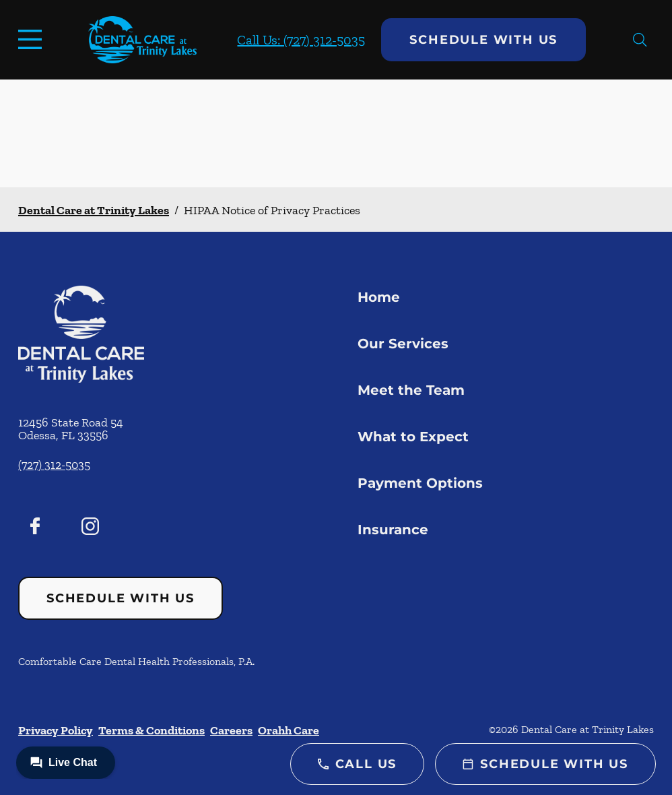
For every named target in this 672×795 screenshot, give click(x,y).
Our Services (403, 344)
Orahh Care (289, 730)
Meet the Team (411, 390)
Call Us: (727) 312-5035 (301, 40)
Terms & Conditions (152, 730)
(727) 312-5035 (54, 465)
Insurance (393, 530)
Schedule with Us (483, 40)
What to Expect (413, 437)
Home (379, 297)
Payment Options (420, 483)
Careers (231, 730)
